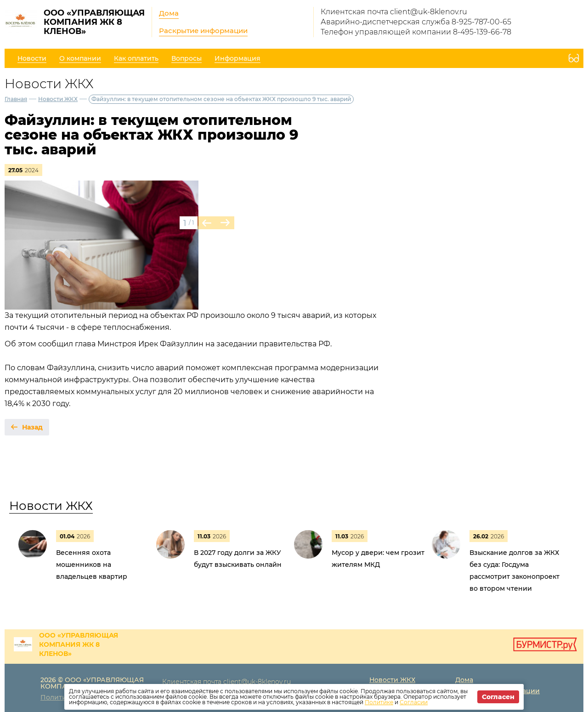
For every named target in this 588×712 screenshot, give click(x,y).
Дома (169, 13)
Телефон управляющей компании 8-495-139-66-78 (416, 32)
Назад (32, 427)
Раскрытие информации (203, 31)
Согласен (498, 697)
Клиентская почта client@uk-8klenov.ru (394, 12)
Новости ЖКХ (58, 99)
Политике (379, 702)
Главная (16, 99)
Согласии (414, 702)
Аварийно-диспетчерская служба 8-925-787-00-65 (416, 22)
